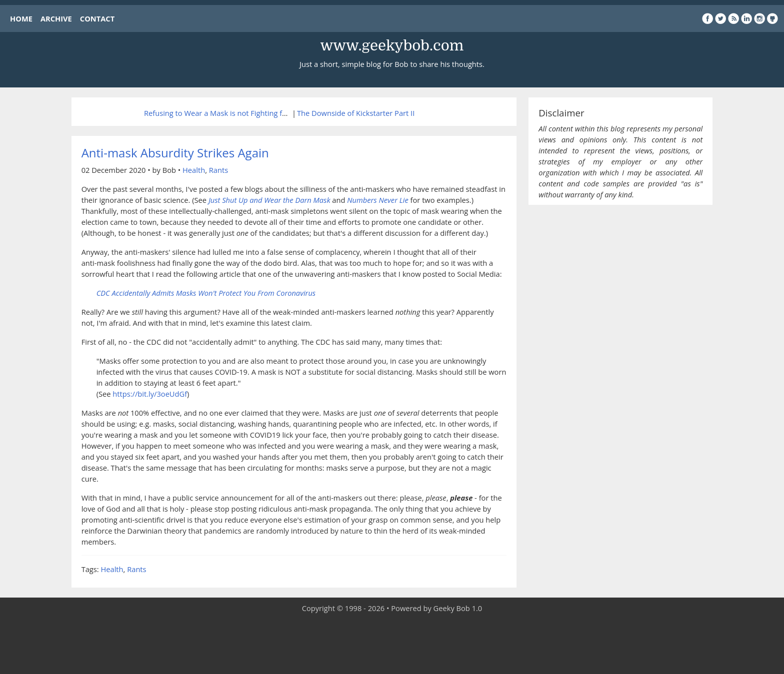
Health (194, 170)
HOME (21, 18)
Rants (218, 170)
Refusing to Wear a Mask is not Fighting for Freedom (233, 113)
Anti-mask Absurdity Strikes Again (175, 153)
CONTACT (97, 18)
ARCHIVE (56, 18)
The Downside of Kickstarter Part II (356, 113)
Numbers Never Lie (378, 200)
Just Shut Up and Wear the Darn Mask (269, 200)
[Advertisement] (392, 644)
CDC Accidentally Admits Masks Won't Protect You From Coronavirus (206, 293)
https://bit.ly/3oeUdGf (150, 394)
